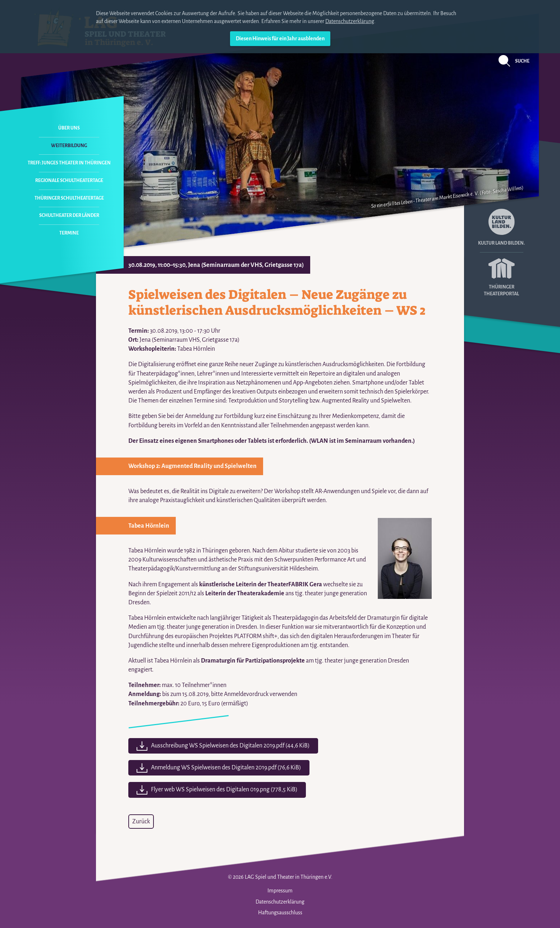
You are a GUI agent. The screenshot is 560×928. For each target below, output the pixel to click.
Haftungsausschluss (280, 913)
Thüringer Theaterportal (501, 275)
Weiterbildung (69, 146)
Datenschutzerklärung (350, 21)
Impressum (280, 891)
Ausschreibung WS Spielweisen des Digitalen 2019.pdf (230, 746)
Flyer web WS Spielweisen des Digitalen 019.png (224, 790)
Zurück (141, 822)
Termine (69, 233)
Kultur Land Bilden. (501, 227)
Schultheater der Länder (69, 215)
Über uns (69, 128)
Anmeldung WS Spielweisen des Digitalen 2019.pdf (226, 768)
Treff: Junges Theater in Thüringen (69, 163)
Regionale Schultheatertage (69, 181)
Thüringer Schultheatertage (69, 198)
